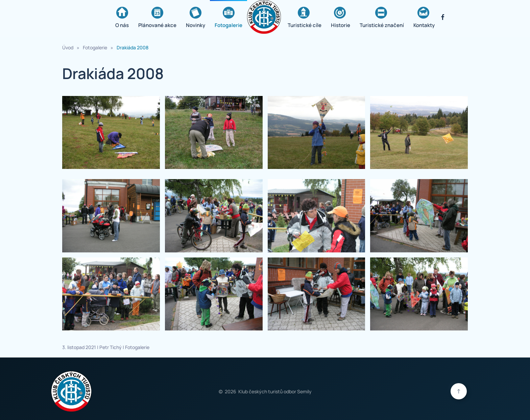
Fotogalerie (228, 18)
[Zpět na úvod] (265, 17)
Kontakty (424, 18)
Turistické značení (382, 18)
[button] (111, 133)
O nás (122, 18)
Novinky (196, 18)
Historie (341, 18)
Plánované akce (157, 18)
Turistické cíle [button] (305, 18)
